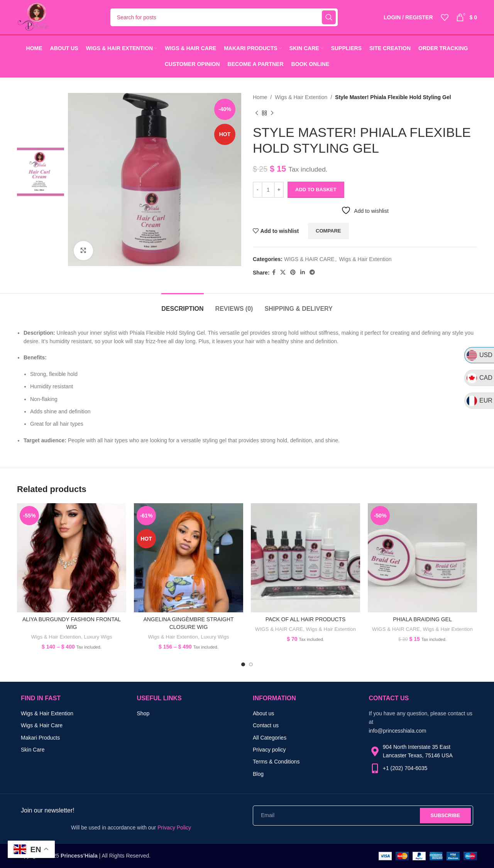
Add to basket (316, 190)
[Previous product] (257, 113)
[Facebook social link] (274, 272)
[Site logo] (33, 17)
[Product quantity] (268, 190)
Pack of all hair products (306, 619)
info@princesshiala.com (398, 731)
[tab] (182, 305)
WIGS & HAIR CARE (309, 259)
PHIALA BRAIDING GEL (422, 619)
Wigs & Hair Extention (301, 97)
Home (260, 97)
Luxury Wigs (98, 637)
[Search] (224, 17)
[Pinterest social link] (293, 272)
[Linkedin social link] (303, 272)
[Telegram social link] (312, 272)
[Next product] (272, 113)
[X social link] (283, 272)
